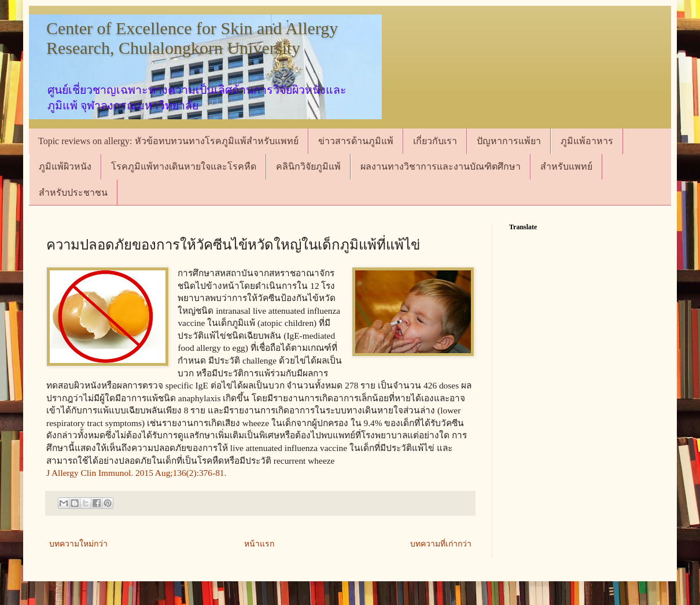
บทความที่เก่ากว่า (441, 544)
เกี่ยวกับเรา (435, 141)
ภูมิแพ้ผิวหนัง (65, 166)
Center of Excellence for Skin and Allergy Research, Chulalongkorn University (192, 38)
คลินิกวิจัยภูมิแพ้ (308, 166)
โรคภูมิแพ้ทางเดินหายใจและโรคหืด (184, 166)
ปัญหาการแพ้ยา (509, 141)
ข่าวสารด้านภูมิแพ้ (356, 141)
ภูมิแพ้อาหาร (587, 141)
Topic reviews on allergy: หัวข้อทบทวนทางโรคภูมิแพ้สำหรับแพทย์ (168, 141)
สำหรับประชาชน (73, 192)
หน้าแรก (259, 544)
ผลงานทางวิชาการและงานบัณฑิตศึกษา (441, 166)
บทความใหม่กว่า (78, 544)
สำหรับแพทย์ (566, 166)
